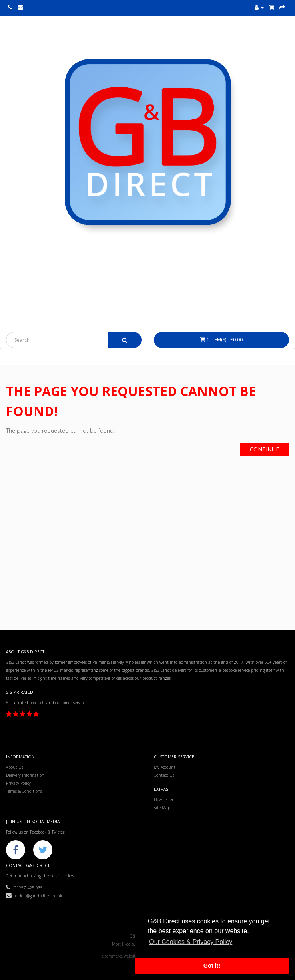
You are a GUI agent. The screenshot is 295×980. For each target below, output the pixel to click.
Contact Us (164, 775)
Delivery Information (25, 775)
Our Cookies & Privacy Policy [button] (191, 942)
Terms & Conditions (24, 791)
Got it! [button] (212, 966)
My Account (165, 767)
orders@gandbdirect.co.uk (34, 896)
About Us (15, 767)
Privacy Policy (18, 783)
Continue (264, 449)
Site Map (162, 808)
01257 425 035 (24, 888)
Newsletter (164, 800)
